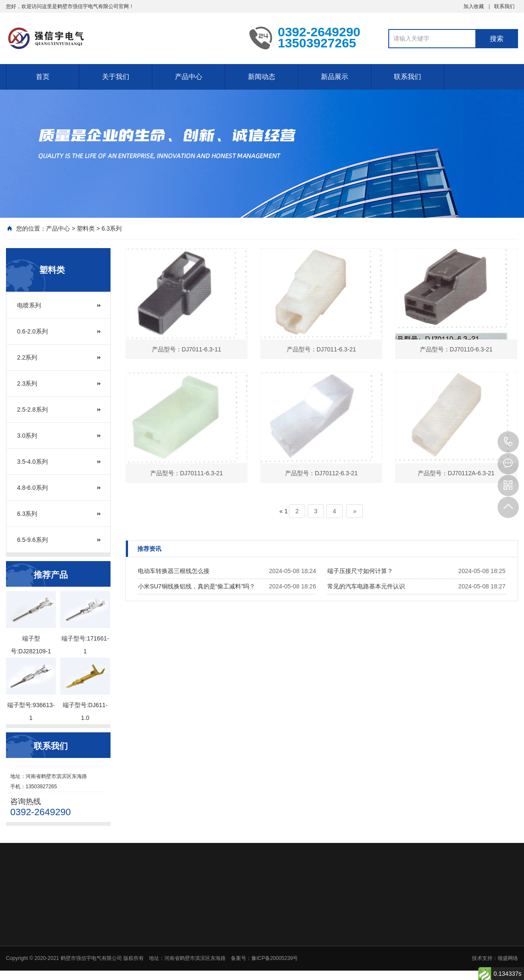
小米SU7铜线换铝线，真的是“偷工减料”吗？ (196, 586)
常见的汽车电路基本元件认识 (366, 586)
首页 (43, 77)
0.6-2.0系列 (32, 331)
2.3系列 (27, 383)
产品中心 (189, 77)
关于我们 (116, 77)
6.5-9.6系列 (32, 540)
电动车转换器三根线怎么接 (174, 571)
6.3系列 (112, 228)
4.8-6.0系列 (32, 488)
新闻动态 (262, 77)
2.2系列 (27, 357)
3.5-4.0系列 (32, 462)
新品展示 (335, 77)
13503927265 (508, 442)
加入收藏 (474, 6)
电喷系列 (29, 305)
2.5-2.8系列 (32, 410)
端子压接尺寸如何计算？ (360, 571)
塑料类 (86, 228)
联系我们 (504, 6)
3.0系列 (27, 436)
